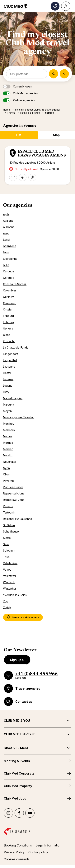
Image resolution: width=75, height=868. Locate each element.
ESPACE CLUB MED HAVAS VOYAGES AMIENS (42, 154)
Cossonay (9, 303)
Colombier (10, 290)
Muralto (8, 455)
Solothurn (9, 551)
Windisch (9, 582)
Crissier (8, 309)
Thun (6, 557)
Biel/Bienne (10, 259)
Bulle (6, 265)
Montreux (9, 430)
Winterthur (10, 589)
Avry (6, 233)
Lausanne (9, 367)
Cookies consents (17, 859)
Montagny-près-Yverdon (19, 417)
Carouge (9, 271)
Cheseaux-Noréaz (15, 284)
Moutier (8, 449)
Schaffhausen (12, 531)
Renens (8, 506)
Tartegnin (9, 512)
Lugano (8, 386)
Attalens (8, 221)
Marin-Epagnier (13, 398)
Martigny (9, 405)
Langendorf (10, 354)
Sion (6, 544)
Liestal (7, 373)
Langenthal (10, 360)
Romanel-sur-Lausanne (18, 519)
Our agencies (18, 206)
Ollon (6, 474)
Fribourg (8, 316)
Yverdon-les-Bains (15, 595)
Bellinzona (10, 246)
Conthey (8, 297)
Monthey (9, 424)
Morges (8, 443)
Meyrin (7, 411)
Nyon (6, 468)
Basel (7, 240)
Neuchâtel (9, 462)
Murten (7, 436)
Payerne (8, 481)
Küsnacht (9, 341)
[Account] (66, 6)
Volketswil (9, 576)
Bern (6, 252)
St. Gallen (9, 525)
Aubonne (9, 227)
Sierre (7, 538)
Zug (6, 601)
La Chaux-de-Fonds (16, 347)
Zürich (7, 608)
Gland (7, 335)
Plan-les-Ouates (13, 487)
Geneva (8, 328)
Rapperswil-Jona (14, 493)
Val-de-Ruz (10, 563)
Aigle (6, 214)
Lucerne (8, 379)
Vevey (7, 570)
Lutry (6, 392)
